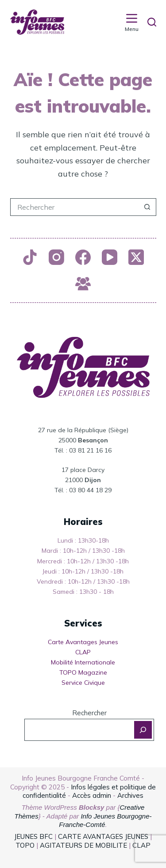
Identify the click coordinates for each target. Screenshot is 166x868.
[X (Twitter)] (136, 257)
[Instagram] (56, 257)
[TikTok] (30, 257)
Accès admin (92, 795)
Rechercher (89, 713)
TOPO (25, 845)
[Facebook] (83, 257)
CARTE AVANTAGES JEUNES (102, 836)
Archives (130, 795)
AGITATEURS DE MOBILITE (83, 845)
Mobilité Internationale (83, 662)
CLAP (83, 652)
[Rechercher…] (74, 207)
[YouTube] (110, 257)
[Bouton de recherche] (147, 207)
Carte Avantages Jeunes (83, 642)
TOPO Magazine (83, 672)
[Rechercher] (152, 22)
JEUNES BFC (33, 836)
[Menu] (132, 22)
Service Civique (83, 683)
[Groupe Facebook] (83, 284)
